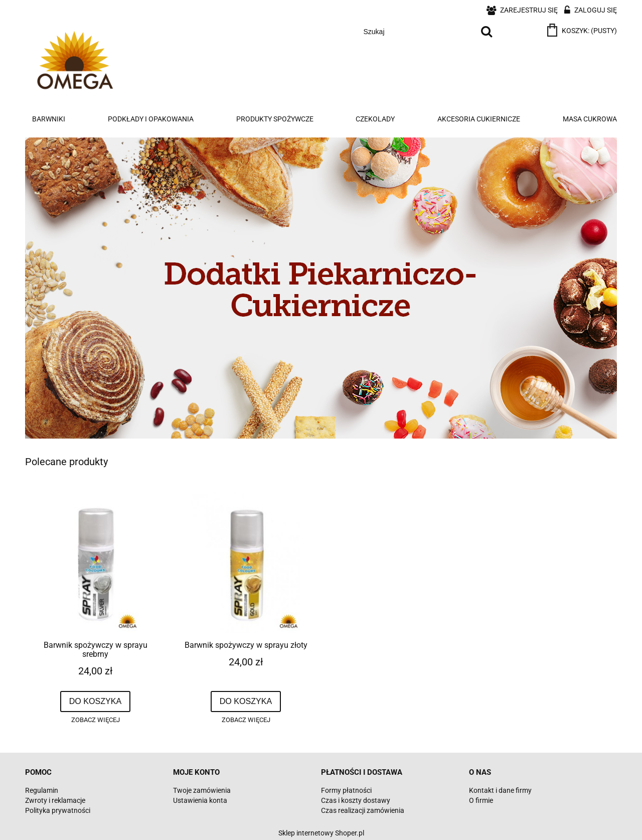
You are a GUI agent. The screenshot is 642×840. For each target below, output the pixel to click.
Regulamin (42, 790)
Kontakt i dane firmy (500, 790)
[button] (95, 720)
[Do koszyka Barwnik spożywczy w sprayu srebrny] (96, 702)
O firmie (481, 800)
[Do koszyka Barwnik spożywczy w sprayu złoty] (246, 702)
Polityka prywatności (58, 810)
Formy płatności (346, 790)
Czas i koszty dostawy (356, 800)
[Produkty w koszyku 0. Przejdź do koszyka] (583, 31)
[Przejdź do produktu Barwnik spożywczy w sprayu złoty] (246, 563)
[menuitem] (49, 119)
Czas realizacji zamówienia (363, 810)
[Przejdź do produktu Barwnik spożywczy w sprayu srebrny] (95, 563)
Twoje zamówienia (202, 790)
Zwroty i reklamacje (55, 800)
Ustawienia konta (200, 800)
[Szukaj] (487, 32)
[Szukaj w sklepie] (417, 32)
